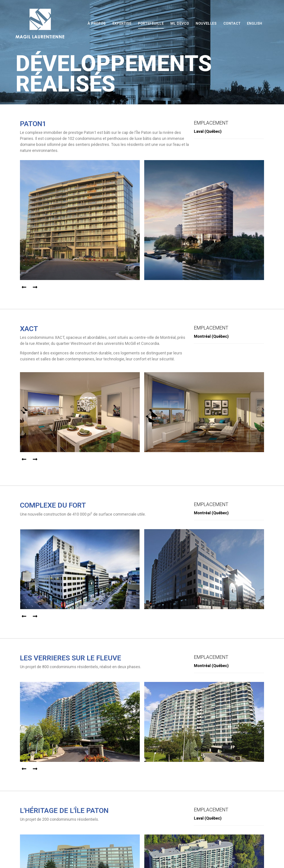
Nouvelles (206, 23)
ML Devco (180, 23)
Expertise (122, 23)
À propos (97, 23)
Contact (232, 23)
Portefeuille (151, 23)
